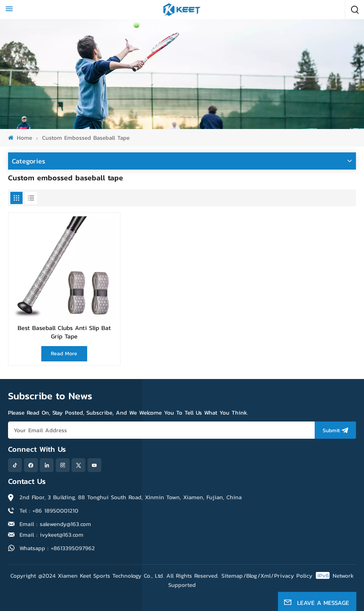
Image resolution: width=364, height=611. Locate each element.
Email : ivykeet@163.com (51, 535)
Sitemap (232, 576)
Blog (252, 576)
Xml (266, 576)
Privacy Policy (293, 576)
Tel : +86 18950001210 (49, 511)
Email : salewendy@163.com (55, 524)
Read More (64, 354)
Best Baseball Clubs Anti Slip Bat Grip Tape (64, 332)
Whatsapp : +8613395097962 (57, 548)
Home (20, 138)
